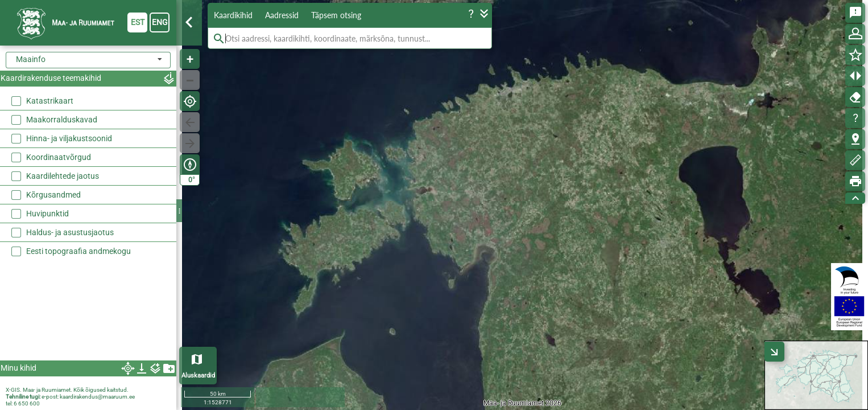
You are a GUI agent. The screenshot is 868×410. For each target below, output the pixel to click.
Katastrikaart (50, 101)
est (138, 22)
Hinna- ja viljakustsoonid (69, 138)
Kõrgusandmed (53, 195)
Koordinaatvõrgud (59, 157)
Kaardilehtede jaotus (63, 176)
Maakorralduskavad (62, 120)
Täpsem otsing (336, 15)
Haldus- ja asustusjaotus (70, 232)
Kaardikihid (233, 15)
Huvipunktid (47, 214)
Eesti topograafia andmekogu (78, 251)
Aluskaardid (198, 376)
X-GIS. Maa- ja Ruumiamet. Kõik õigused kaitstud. (67, 390)
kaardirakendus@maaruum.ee (97, 397)
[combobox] (88, 60)
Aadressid (282, 15)
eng (160, 22)
